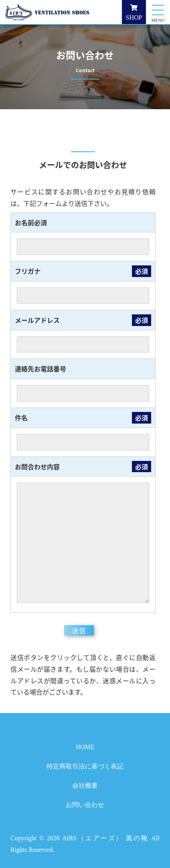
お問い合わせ (85, 805)
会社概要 (85, 785)
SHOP (134, 13)
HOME (85, 747)
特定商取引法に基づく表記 (85, 766)
